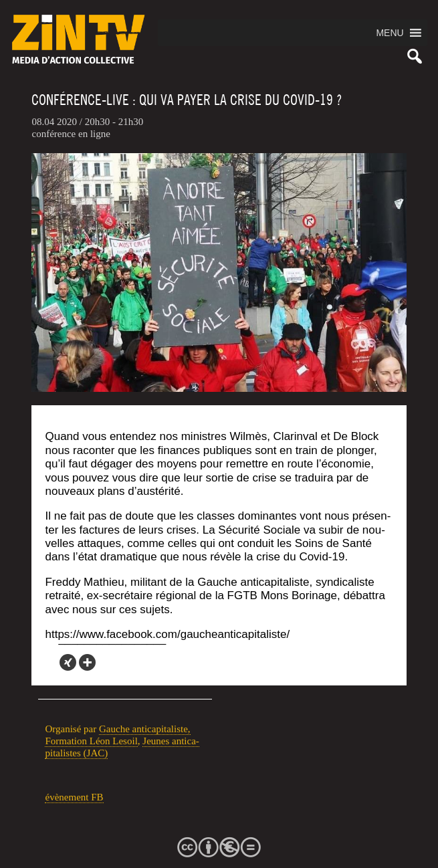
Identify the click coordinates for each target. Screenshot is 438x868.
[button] (390, 33)
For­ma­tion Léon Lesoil (91, 741)
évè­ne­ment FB (74, 797)
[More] (87, 662)
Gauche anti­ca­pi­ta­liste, (145, 729)
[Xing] (68, 662)
